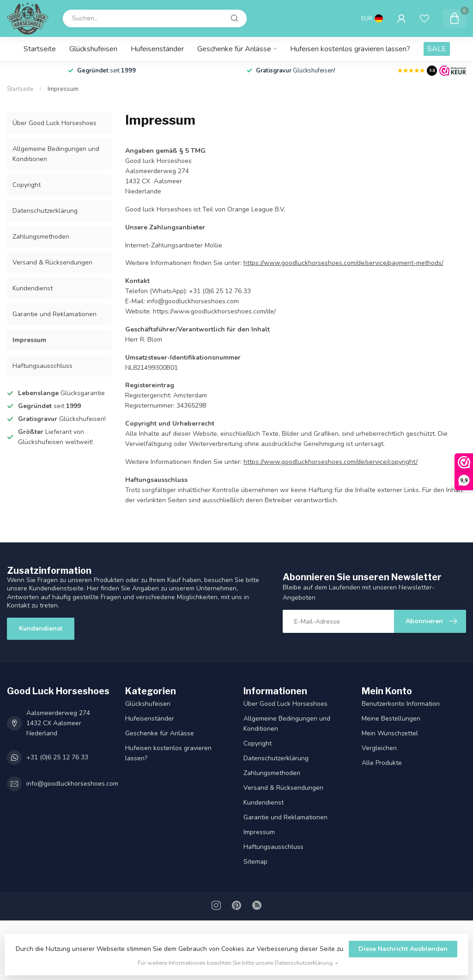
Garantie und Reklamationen (55, 314)
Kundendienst (33, 288)
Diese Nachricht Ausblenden (403, 949)
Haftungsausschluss (42, 366)
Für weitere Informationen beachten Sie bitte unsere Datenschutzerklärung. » (238, 963)
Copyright (27, 185)
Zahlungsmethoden (41, 237)
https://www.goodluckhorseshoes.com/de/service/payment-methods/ (343, 263)
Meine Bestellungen (391, 718)
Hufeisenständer (157, 49)
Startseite (40, 49)
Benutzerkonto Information (401, 704)
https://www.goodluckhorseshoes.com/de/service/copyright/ (330, 462)
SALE (437, 49)
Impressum (63, 89)
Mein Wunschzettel (390, 733)
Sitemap (255, 862)
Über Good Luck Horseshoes (55, 123)
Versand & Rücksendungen (52, 262)
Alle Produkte (382, 763)
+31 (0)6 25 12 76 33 (57, 757)
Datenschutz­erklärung (45, 211)
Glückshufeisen (93, 49)
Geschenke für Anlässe (234, 49)
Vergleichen (379, 748)
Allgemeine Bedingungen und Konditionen (56, 154)
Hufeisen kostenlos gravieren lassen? (350, 49)
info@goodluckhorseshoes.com (72, 784)
